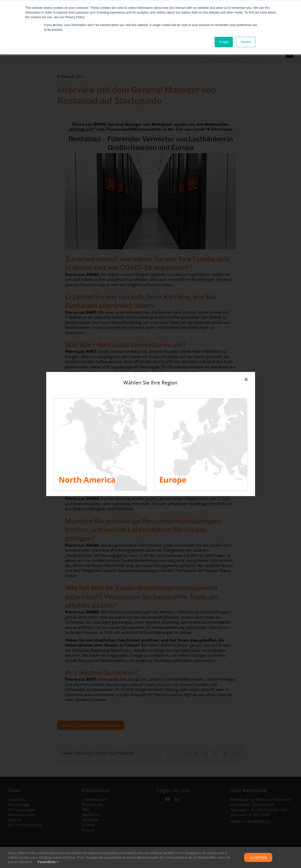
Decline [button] (246, 42)
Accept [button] (224, 42)
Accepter (258, 858)
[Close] (246, 379)
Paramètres (48, 862)
